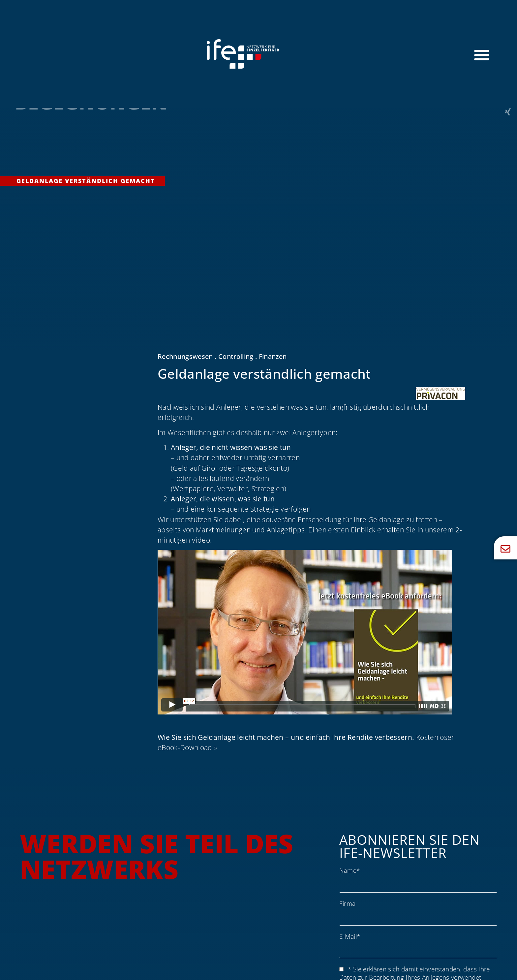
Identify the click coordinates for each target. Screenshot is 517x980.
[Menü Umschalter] (482, 55)
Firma (348, 903)
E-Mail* (350, 936)
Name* (350, 870)
